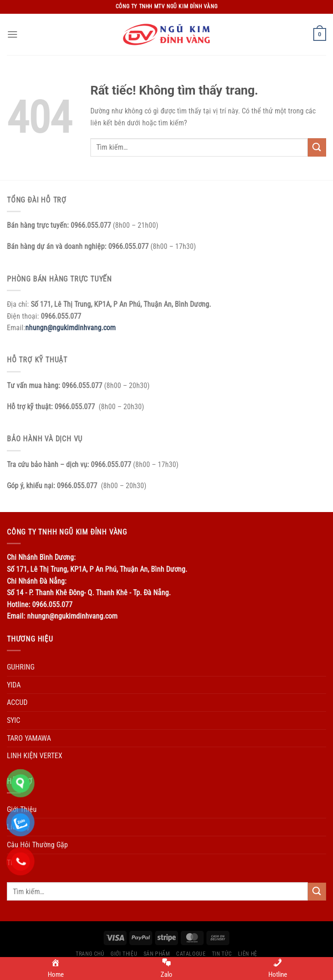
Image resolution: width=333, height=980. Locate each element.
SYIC (14, 720)
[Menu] (12, 34)
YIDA (14, 685)
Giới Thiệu (124, 954)
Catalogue (191, 954)
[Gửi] (317, 147)
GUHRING (21, 667)
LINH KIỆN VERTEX (35, 756)
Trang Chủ (90, 954)
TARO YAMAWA (29, 738)
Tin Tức (222, 954)
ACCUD (17, 702)
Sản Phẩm (157, 954)
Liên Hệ (248, 954)
